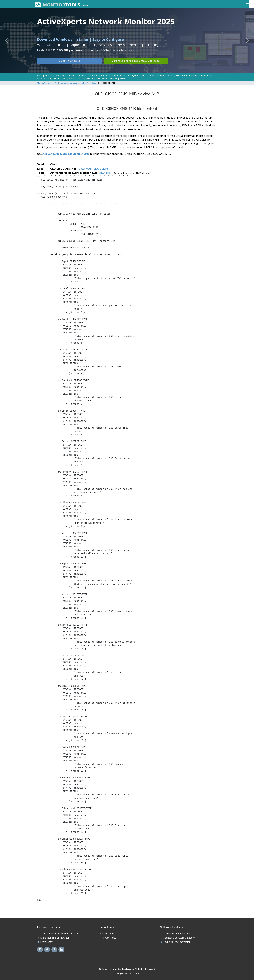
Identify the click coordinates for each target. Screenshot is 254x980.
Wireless (113, 78)
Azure (64, 75)
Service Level (60, 78)
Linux (81, 78)
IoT (143, 75)
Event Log (121, 75)
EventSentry (47, 942)
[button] (6, 40)
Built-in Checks (69, 65)
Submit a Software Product (178, 933)
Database (82, 75)
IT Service (151, 75)
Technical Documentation (177, 942)
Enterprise (94, 75)
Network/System (166, 75)
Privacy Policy (109, 937)
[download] (85, 168)
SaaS (40, 78)
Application (47, 75)
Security (48, 78)
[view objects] (101, 168)
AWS (57, 75)
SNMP (122, 78)
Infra (185, 75)
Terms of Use (109, 933)
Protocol (208, 75)
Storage (72, 78)
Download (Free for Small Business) (137, 65)
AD (38, 75)
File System (134, 75)
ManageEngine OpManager (55, 937)
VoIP (98, 78)
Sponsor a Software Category (179, 937)
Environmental (108, 75)
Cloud (72, 75)
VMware (90, 78)
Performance (195, 75)
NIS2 (178, 75)
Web (104, 78)
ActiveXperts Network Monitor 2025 (66, 154)
